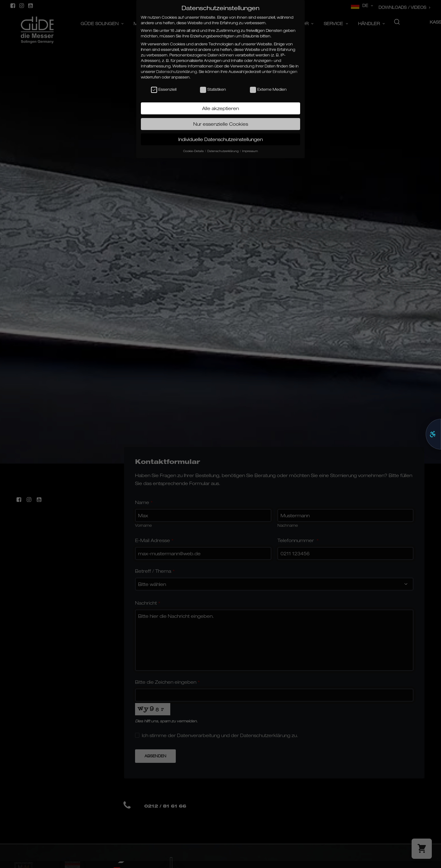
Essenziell (164, 90)
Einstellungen (285, 72)
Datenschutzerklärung (177, 72)
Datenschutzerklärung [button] (223, 151)
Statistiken (213, 90)
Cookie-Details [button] (194, 151)
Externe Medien (268, 90)
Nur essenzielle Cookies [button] (221, 124)
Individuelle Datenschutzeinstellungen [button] (221, 139)
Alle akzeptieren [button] (221, 108)
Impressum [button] (250, 151)
